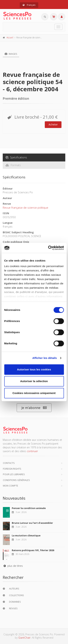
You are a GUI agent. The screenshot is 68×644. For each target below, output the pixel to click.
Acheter (53, 124)
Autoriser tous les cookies (34, 369)
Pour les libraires (14, 474)
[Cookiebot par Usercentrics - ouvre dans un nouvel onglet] (48, 248)
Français (29, 5)
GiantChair (24, 638)
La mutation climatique (26, 535)
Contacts (9, 463)
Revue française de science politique (25, 208)
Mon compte (11, 486)
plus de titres (13, 566)
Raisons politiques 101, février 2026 (33, 550)
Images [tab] (11, 54)
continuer (32, 451)
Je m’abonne (34, 408)
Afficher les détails (45, 358)
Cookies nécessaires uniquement (34, 393)
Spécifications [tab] (16, 157)
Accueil (10, 38)
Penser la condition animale (29, 508)
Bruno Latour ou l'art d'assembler (32, 523)
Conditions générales (16, 480)
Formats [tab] (13, 165)
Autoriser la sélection (34, 381)
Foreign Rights (12, 469)
